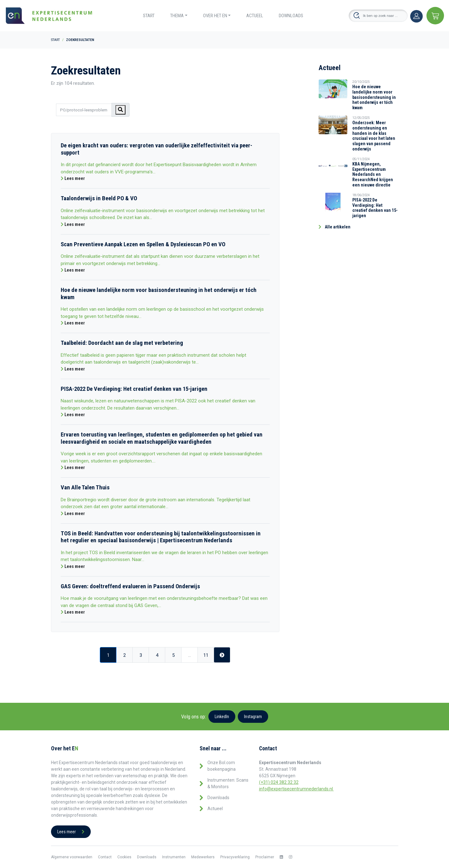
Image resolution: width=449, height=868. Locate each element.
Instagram (253, 717)
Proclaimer (265, 857)
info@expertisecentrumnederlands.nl (296, 789)
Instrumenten (174, 857)
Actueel (255, 16)
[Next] (222, 655)
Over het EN (215, 16)
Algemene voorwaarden (72, 857)
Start (149, 16)
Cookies (124, 857)
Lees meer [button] (71, 832)
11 (206, 655)
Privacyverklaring (235, 857)
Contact (105, 857)
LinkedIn (222, 717)
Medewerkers (203, 857)
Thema (177, 16)
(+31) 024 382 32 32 (279, 782)
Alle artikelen (334, 227)
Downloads (291, 16)
